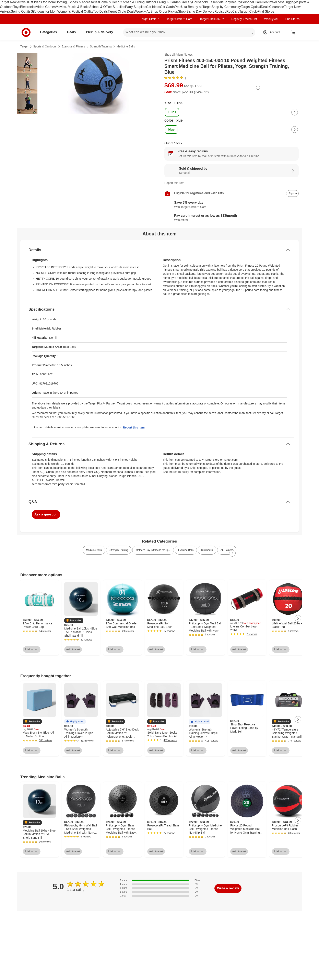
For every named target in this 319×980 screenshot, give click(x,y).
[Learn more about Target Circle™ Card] (232, 205)
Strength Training (101, 46)
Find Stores (266, 12)
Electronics (28, 7)
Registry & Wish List (244, 19)
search (251, 32)
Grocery (186, 2)
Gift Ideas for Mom (42, 2)
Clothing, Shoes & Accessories (77, 2)
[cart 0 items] (293, 32)
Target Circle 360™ (212, 19)
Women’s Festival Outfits (75, 12)
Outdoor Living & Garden (163, 2)
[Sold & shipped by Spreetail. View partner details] (232, 171)
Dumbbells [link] (207, 550)
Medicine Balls (126, 46)
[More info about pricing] (258, 88)
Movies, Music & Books (73, 7)
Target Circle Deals (121, 12)
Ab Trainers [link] (227, 550)
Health (267, 2)
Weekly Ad (143, 12)
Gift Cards (167, 7)
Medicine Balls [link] (94, 550)
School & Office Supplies (107, 7)
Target (24, 46)
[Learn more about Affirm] (232, 218)
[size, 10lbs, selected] (172, 112)
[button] (74, 621)
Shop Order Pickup (164, 12)
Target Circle (249, 12)
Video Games (46, 7)
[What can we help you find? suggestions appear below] (189, 32)
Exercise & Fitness (73, 46)
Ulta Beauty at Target (196, 7)
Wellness (278, 2)
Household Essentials (208, 2)
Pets (178, 7)
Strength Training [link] (119, 550)
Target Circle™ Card (180, 19)
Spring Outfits (21, 12)
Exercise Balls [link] (186, 550)
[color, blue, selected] (171, 130)
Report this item (174, 183)
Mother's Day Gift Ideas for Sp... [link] (153, 550)
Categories (50, 32)
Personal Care (251, 2)
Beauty (236, 2)
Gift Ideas (153, 7)
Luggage (291, 2)
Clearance (277, 7)
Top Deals (100, 12)
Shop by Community (226, 7)
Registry (220, 12)
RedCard (233, 12)
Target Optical (251, 7)
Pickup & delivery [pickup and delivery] (101, 32)
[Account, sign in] (273, 32)
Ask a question (46, 514)
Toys (17, 7)
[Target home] (26, 32)
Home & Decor (110, 2)
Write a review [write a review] (228, 888)
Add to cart (32, 649)
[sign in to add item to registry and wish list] (292, 193)
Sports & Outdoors (45, 46)
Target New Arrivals (14, 2)
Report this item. (134, 427)
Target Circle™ (150, 19)
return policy (181, 472)
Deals (265, 7)
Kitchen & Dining (132, 2)
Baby (227, 2)
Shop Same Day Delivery (196, 12)
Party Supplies (136, 7)
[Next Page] (295, 112)
